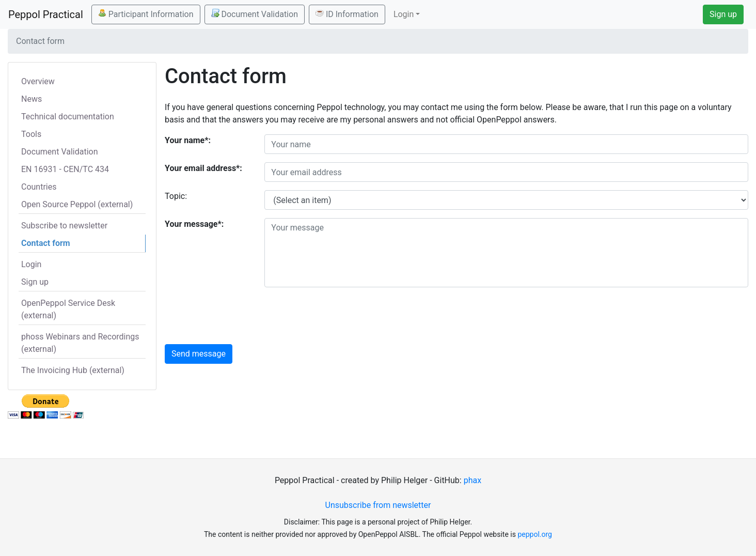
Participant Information (146, 14)
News (31, 99)
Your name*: (188, 140)
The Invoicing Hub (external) (73, 370)
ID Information (347, 14)
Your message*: (194, 224)
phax (472, 480)
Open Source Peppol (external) (77, 204)
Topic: (176, 196)
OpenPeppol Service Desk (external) (68, 309)
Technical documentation (68, 117)
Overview (38, 81)
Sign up (723, 14)
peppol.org (535, 534)
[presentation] (343, 316)
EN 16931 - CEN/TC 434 (65, 169)
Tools (31, 134)
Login (31, 264)
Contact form (46, 243)
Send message (199, 354)
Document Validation (255, 14)
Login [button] (404, 14)
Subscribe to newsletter (64, 226)
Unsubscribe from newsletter (378, 505)
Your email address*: (203, 168)
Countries (39, 187)
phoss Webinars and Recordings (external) (80, 343)
